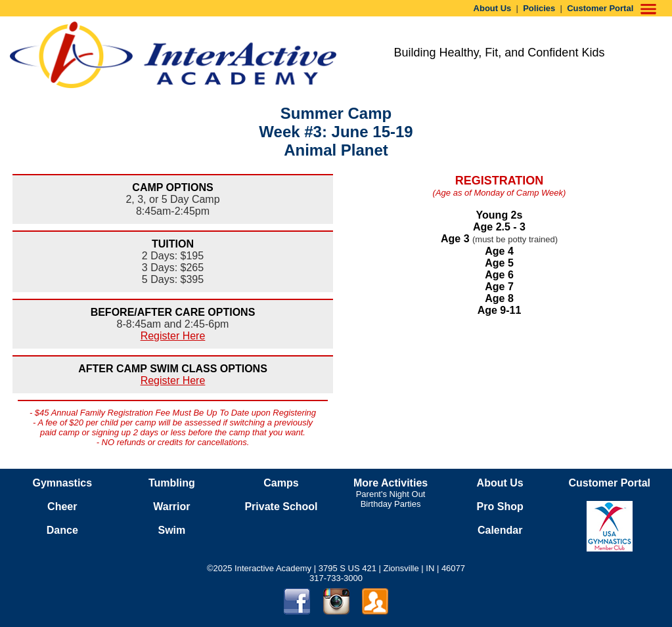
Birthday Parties (391, 504)
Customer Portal (600, 8)
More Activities (391, 483)
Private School (281, 507)
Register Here (173, 336)
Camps (281, 483)
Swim (171, 530)
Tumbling (172, 483)
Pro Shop (500, 507)
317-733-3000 (336, 578)
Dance (62, 530)
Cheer (62, 507)
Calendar (500, 530)
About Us (493, 8)
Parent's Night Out (391, 494)
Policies (539, 8)
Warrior (171, 507)
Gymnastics (62, 483)
